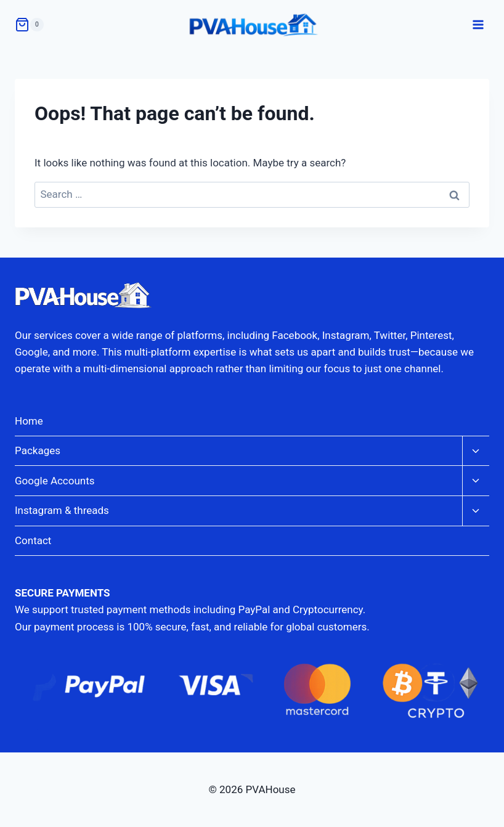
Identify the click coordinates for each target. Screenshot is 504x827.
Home (29, 421)
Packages (38, 450)
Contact (33, 540)
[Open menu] (478, 24)
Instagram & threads (62, 510)
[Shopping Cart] (29, 25)
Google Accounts (55, 481)
